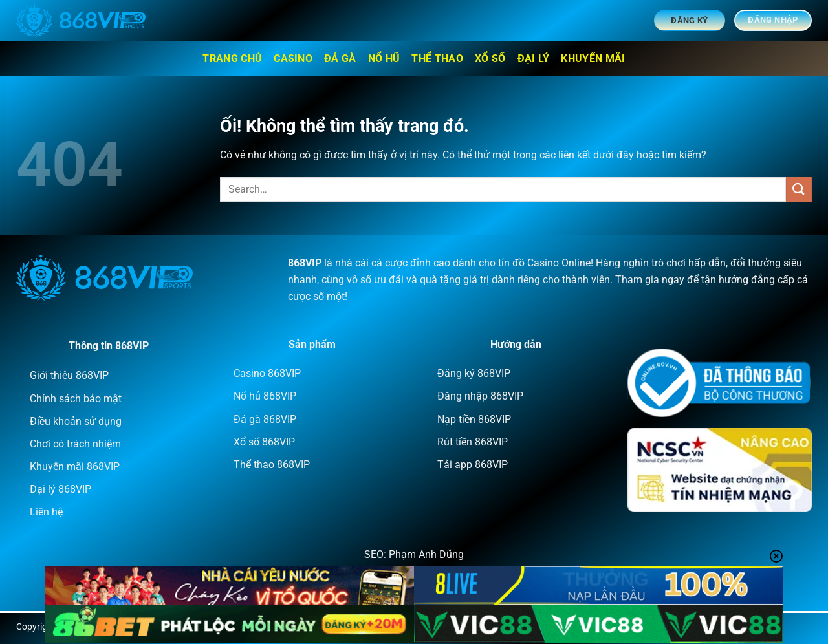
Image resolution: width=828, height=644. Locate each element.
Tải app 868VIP (473, 465)
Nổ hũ (384, 59)
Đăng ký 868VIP (474, 373)
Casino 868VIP (267, 373)
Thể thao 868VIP (272, 465)
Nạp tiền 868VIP (474, 419)
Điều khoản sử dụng (76, 421)
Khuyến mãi (593, 59)
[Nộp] (799, 189)
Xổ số (490, 59)
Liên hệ (46, 512)
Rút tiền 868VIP (473, 442)
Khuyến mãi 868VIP (75, 467)
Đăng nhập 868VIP (480, 396)
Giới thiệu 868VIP (69, 375)
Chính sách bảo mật (76, 399)
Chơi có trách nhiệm (75, 444)
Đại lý (534, 59)
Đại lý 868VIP (60, 489)
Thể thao (437, 59)
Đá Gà (340, 59)
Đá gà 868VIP (265, 419)
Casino (293, 59)
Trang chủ (232, 59)
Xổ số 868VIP (264, 442)
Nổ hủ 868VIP (265, 396)
